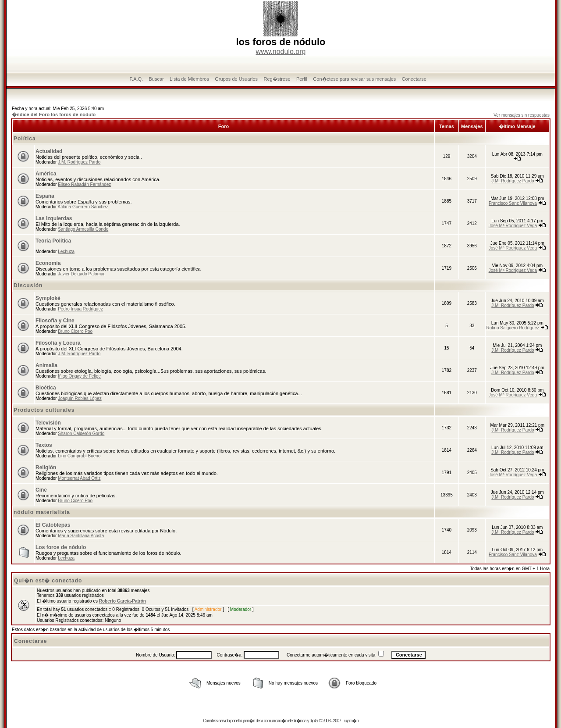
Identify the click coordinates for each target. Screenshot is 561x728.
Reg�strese (277, 79)
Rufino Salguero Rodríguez (513, 328)
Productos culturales (44, 410)
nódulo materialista (42, 512)
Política (25, 139)
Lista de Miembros (189, 79)
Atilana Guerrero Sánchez (83, 207)
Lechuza (66, 252)
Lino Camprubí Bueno (79, 456)
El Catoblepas (53, 525)
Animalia (46, 365)
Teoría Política (53, 241)
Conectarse (414, 79)
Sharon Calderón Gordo (81, 434)
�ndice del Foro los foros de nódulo (54, 114)
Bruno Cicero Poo (75, 331)
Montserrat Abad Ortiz (79, 478)
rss (215, 721)
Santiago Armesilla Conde (83, 229)
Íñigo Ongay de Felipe (79, 376)
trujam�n (247, 721)
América (46, 174)
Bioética (46, 388)
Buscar (156, 79)
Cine (41, 490)
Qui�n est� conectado (48, 581)
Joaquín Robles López (80, 398)
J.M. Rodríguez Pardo (79, 162)
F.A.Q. (137, 79)
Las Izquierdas (54, 218)
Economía (48, 263)
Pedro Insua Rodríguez (80, 309)
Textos (44, 445)
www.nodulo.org (281, 52)
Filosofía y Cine (55, 321)
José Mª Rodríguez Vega (513, 226)
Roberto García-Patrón (122, 601)
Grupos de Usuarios (236, 79)
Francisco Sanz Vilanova (513, 203)
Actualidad (49, 151)
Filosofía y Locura (58, 343)
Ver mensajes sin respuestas (522, 115)
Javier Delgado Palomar (81, 274)
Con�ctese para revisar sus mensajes (354, 79)
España (45, 196)
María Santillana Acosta (81, 536)
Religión (46, 467)
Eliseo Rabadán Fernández (84, 184)
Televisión (48, 423)
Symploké (48, 298)
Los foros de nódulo (61, 547)
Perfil (302, 79)
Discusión (28, 285)
